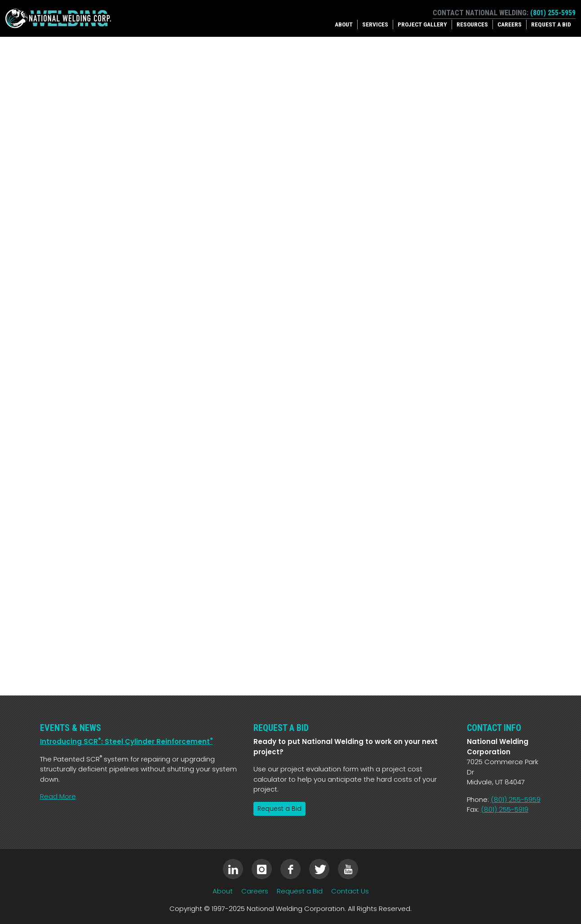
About (344, 24)
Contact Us (350, 891)
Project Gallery (422, 24)
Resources (472, 24)
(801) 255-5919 (505, 809)
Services (375, 24)
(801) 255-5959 (553, 13)
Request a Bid (551, 24)
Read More (58, 796)
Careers (510, 24)
